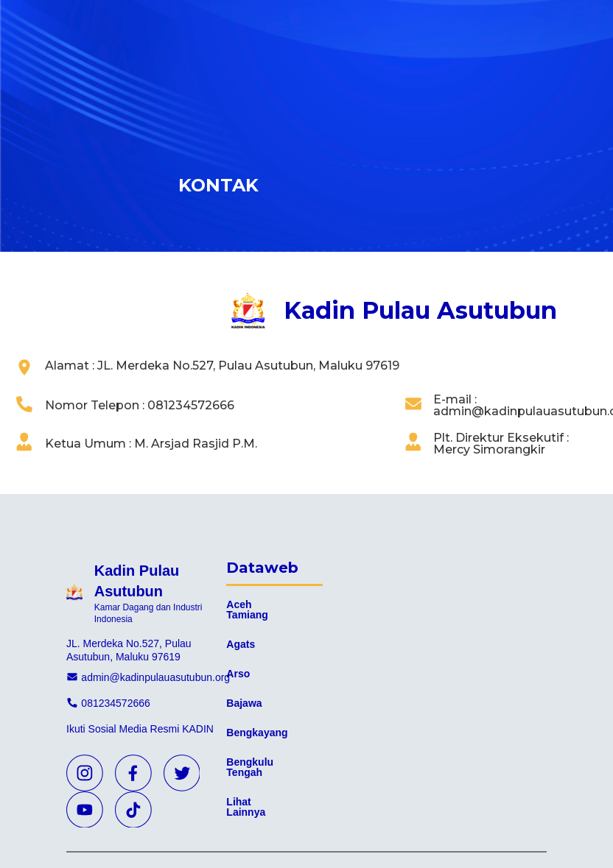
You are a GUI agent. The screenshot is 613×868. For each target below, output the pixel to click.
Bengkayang (257, 733)
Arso (238, 674)
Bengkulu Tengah (250, 767)
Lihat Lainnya (246, 807)
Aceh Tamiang (247, 610)
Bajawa (244, 703)
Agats (241, 644)
